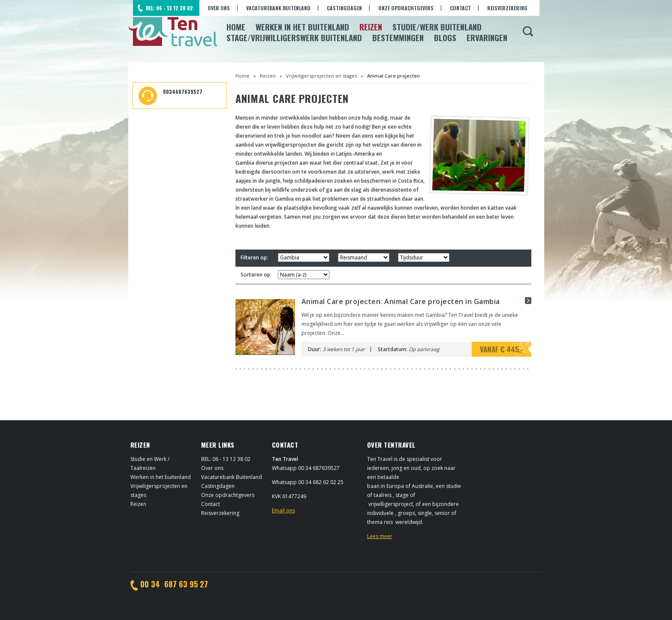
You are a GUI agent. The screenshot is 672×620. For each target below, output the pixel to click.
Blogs (445, 37)
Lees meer (380, 536)
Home (236, 27)
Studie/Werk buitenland (437, 27)
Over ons (219, 8)
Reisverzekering (507, 8)
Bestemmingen (398, 37)
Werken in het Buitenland (302, 27)
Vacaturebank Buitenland (278, 8)
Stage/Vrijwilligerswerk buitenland (294, 37)
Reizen (371, 27)
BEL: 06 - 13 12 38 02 (169, 8)
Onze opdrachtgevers (406, 8)
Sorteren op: (256, 275)
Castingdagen (344, 8)
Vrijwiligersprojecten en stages (321, 76)
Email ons (283, 510)
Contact (460, 8)
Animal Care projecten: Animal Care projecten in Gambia (401, 302)
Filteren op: (254, 257)
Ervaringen (487, 37)
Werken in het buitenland (161, 477)
